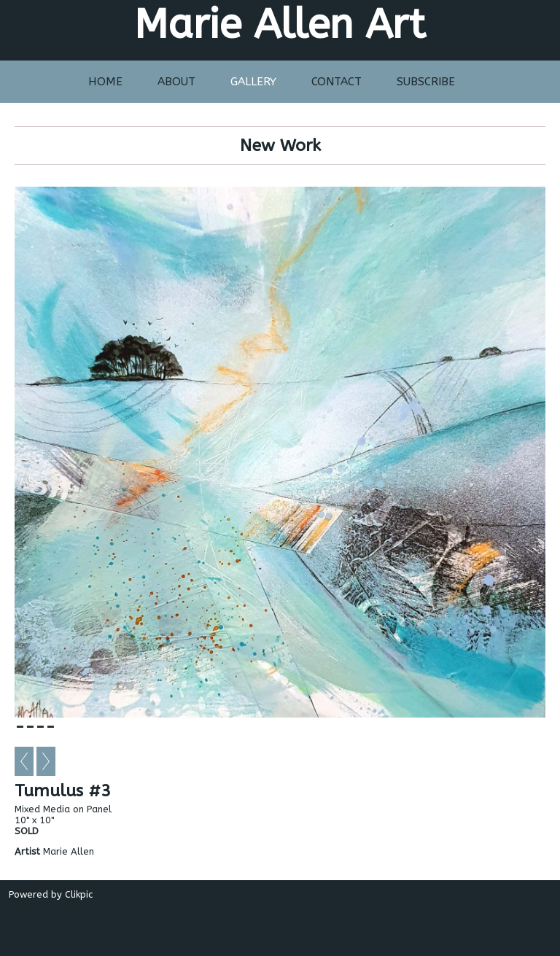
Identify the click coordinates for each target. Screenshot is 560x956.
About (176, 82)
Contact (337, 82)
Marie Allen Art (280, 24)
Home (105, 82)
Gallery (253, 82)
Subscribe (426, 82)
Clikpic (79, 894)
